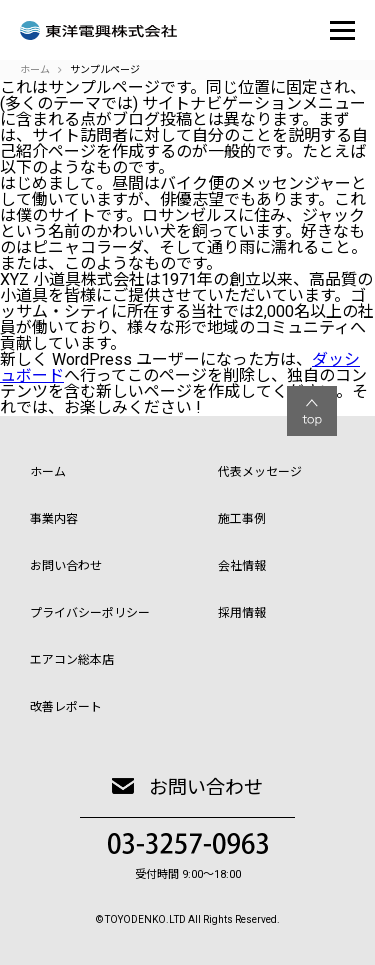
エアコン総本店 (72, 660)
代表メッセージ (260, 472)
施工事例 (242, 519)
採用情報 (242, 613)
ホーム (48, 472)
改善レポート (66, 707)
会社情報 (242, 566)
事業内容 (54, 519)
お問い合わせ (66, 566)
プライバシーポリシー (90, 613)
